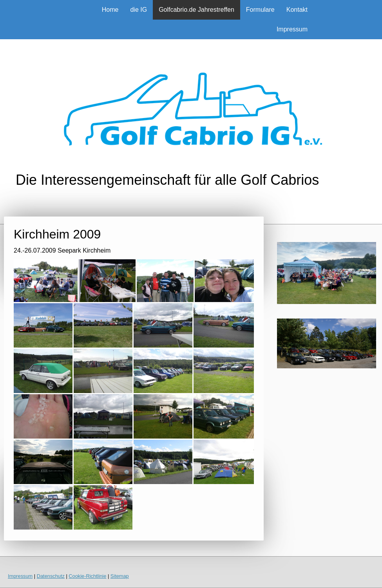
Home (110, 10)
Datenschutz (51, 576)
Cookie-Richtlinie (87, 576)
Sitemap (120, 576)
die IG (138, 10)
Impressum (292, 29)
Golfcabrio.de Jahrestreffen (196, 10)
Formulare (260, 10)
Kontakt (297, 10)
